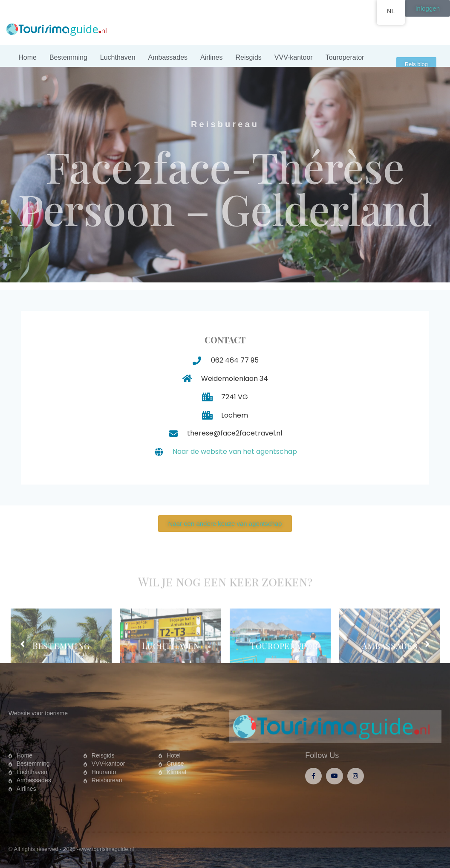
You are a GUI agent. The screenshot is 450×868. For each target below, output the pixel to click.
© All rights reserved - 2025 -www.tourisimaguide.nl (71, 849)
